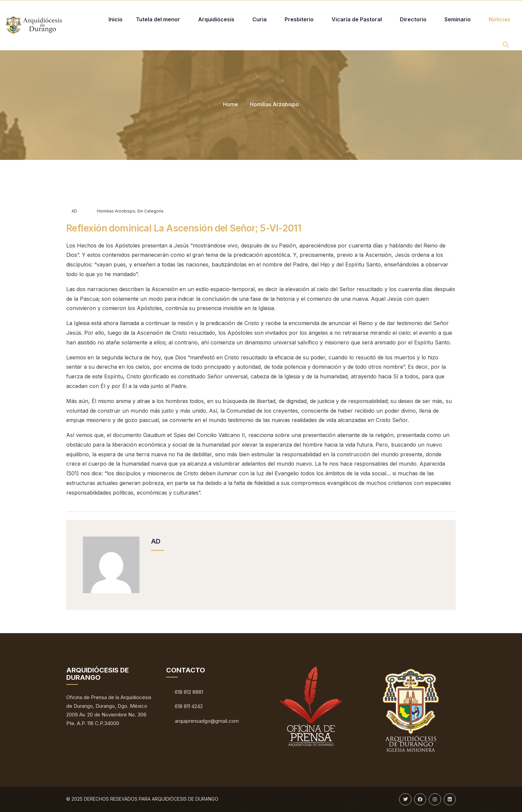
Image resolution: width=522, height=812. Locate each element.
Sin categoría (150, 211)
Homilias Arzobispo (274, 104)
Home (231, 104)
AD (72, 211)
